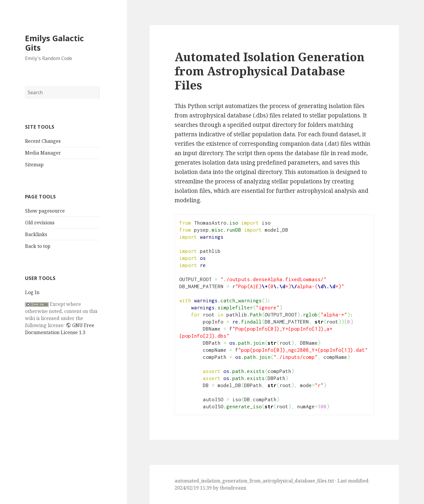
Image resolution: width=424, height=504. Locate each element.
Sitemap (34, 165)
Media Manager (43, 153)
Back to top (38, 246)
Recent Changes (43, 141)
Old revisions (40, 223)
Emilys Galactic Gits (54, 43)
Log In (32, 292)
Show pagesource (45, 211)
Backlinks (36, 234)
